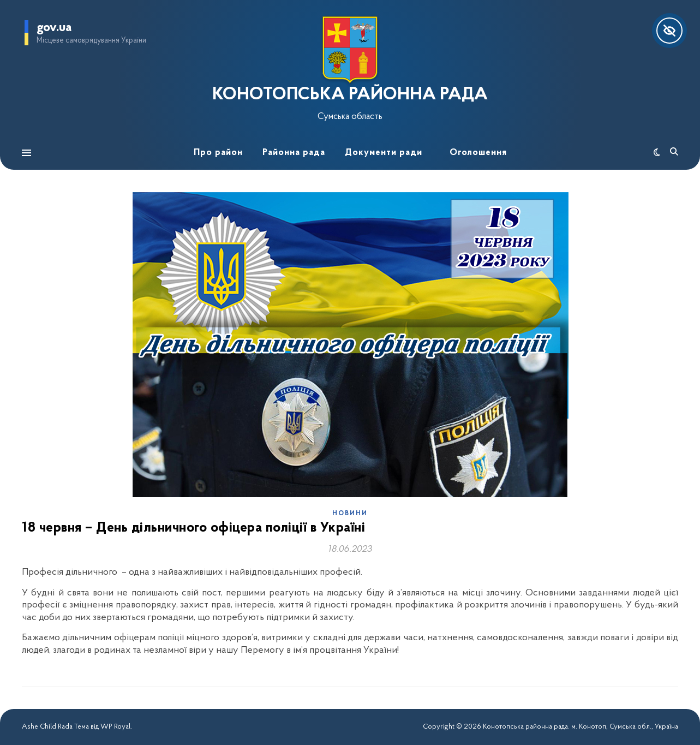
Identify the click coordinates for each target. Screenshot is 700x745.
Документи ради (384, 153)
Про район (218, 153)
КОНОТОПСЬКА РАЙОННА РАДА (350, 95)
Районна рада (294, 153)
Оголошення (478, 153)
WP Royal (115, 727)
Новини (350, 514)
